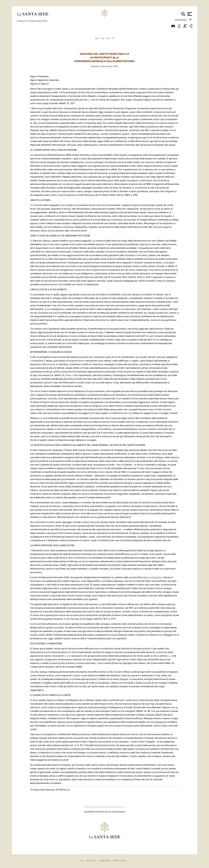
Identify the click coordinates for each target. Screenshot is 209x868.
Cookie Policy (105, 861)
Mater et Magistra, (153, 577)
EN (97, 38)
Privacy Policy (120, 861)
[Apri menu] (189, 14)
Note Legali (91, 861)
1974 (45, 21)
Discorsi (36, 21)
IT (113, 38)
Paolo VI (23, 21)
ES (102, 38)
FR (108, 38)
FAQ (82, 861)
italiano (181, 21)
